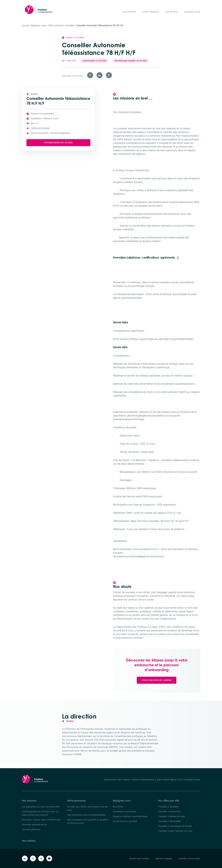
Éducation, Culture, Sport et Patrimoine (41, 820)
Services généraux (31, 829)
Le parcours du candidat (125, 821)
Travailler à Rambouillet (169, 821)
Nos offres (118, 807)
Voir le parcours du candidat (157, 680)
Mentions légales (164, 858)
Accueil (25, 25)
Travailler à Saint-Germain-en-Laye (175, 831)
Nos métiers (172, 12)
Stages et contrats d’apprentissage (130, 816)
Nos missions (129, 12)
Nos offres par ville (169, 801)
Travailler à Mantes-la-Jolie (171, 816)
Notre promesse (151, 12)
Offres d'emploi (56, 25)
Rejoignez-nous (192, 12)
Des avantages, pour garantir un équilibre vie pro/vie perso (88, 821)
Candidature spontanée (124, 811)
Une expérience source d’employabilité (86, 815)
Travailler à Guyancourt (169, 811)
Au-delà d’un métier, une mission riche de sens (87, 808)
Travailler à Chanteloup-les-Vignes (175, 826)
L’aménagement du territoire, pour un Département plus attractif (40, 813)
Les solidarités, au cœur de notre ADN (41, 807)
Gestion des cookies (139, 858)
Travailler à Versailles (168, 807)
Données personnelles (189, 858)
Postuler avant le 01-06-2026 (67, 142)
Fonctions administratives (34, 824)
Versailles (70, 25)
